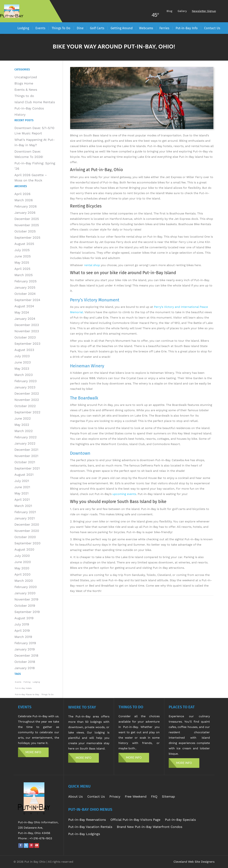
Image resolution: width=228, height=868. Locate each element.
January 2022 (25, 443)
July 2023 (22, 356)
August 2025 (24, 244)
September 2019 (27, 612)
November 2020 (27, 531)
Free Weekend (136, 796)
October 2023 (25, 337)
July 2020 (22, 556)
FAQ (154, 796)
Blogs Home (24, 83)
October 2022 (25, 406)
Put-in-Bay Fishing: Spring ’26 (35, 166)
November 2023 (27, 331)
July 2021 (22, 481)
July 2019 (22, 624)
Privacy (115, 796)
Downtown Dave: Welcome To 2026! (29, 154)
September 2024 (27, 300)
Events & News (26, 90)
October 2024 (25, 294)
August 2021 (24, 475)
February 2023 (26, 381)
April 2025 (22, 269)
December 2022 (27, 393)
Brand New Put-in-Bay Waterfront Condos (150, 827)
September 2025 (27, 237)
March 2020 (24, 581)
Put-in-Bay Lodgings (84, 834)
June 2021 (22, 487)
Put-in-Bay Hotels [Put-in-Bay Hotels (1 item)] (23, 688)
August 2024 (24, 306)
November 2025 (27, 225)
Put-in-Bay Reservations (87, 820)
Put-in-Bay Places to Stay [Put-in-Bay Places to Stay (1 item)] (27, 694)
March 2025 (24, 275)
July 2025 (22, 250)
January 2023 (25, 387)
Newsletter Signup (204, 11)
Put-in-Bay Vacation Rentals (90, 827)
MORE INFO (33, 752)
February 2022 (26, 437)
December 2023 (27, 325)
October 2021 (25, 462)
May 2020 (22, 568)
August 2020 (24, 549)
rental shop (92, 265)
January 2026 (25, 213)
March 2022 (24, 431)
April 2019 (22, 631)
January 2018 (25, 668)
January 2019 (25, 649)
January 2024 (25, 319)
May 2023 (22, 368)
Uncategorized (26, 77)
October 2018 (25, 662)
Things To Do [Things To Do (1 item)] (47, 694)
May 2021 (21, 493)
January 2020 (25, 593)
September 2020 (27, 543)
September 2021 (27, 468)
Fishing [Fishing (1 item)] (27, 682)
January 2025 (25, 287)
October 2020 (25, 537)
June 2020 (23, 562)
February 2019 (25, 643)
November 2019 (26, 599)
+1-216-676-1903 (41, 838)
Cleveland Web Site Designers (194, 862)
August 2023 (24, 350)
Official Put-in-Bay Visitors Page (135, 820)
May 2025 (22, 262)
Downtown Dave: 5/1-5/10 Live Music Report (34, 131)
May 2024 (22, 312)
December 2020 (27, 524)
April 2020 (22, 574)
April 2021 (22, 500)
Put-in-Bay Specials (180, 820)
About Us (75, 796)
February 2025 (25, 281)
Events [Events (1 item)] (18, 682)
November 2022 (27, 400)
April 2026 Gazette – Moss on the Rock (31, 178)
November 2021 (26, 456)
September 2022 (27, 412)
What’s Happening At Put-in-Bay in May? (35, 142)
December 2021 (26, 450)
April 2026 (22, 194)
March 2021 (23, 506)
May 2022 (22, 425)
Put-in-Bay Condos (29, 108)
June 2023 (23, 362)
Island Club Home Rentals (35, 102)
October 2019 (25, 606)
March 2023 (24, 375)
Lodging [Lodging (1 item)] (36, 682)
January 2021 (25, 518)
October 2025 (25, 231)
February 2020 (26, 587)
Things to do (24, 96)
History (20, 115)
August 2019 (24, 618)
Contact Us (96, 796)
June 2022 (23, 418)
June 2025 (23, 256)
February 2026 (26, 206)
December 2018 (26, 655)
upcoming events (124, 494)
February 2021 (25, 512)
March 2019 (23, 637)
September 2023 (27, 344)
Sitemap (168, 796)
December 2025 (27, 219)
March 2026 (24, 200)
